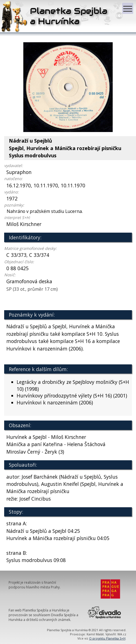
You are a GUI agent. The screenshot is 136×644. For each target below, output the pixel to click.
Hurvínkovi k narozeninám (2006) (55, 402)
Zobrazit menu (128, 6)
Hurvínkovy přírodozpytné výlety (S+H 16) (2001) (72, 396)
